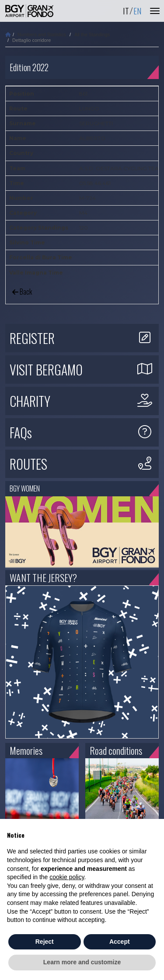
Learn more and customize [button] (82, 962)
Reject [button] (45, 942)
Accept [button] (120, 942)
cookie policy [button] (67, 877)
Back (22, 292)
